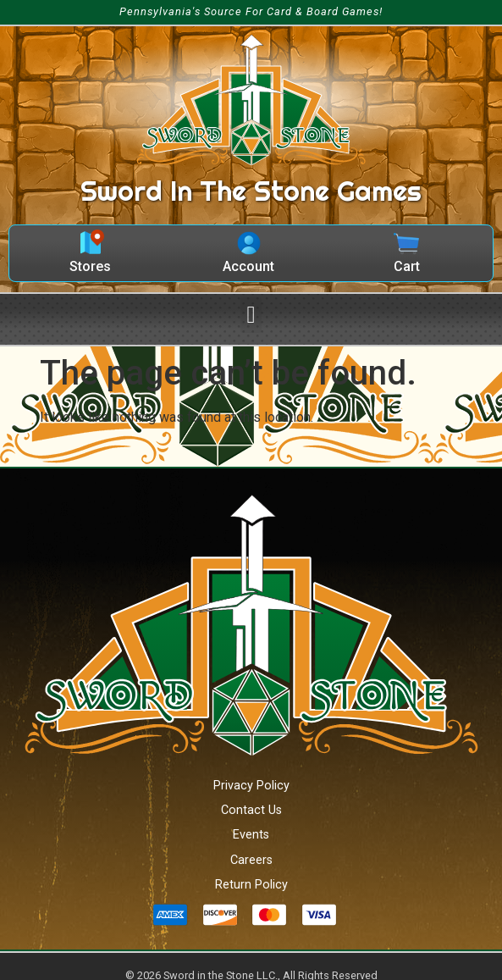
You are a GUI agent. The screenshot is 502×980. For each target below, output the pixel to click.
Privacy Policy (251, 786)
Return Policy (251, 885)
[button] (251, 315)
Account (248, 266)
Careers (251, 860)
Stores (90, 266)
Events (251, 835)
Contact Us (251, 810)
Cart (407, 266)
